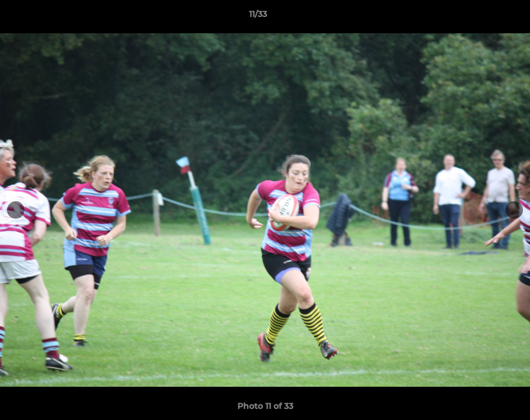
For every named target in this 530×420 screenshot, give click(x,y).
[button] (481, 17)
